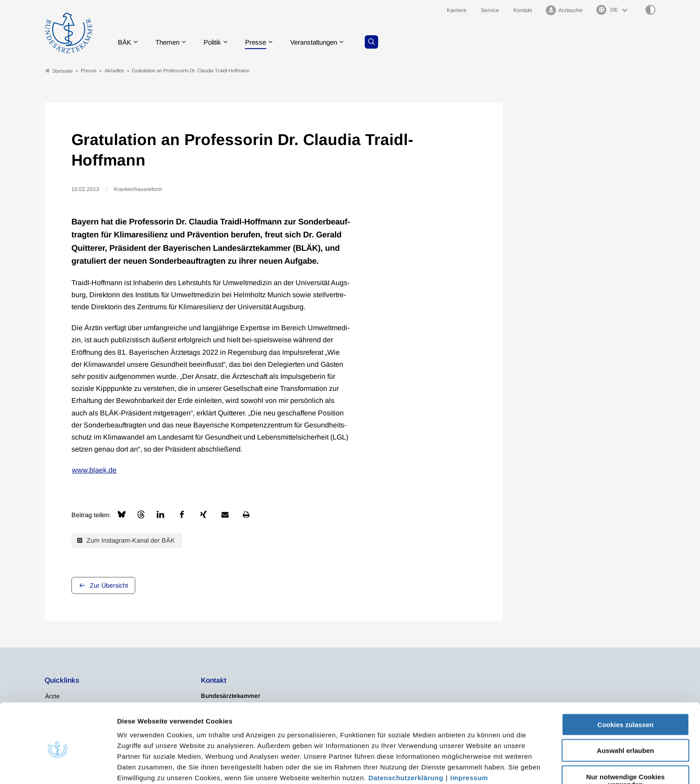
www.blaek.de (94, 471)
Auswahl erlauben (625, 711)
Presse (263, 42)
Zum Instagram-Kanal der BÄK (126, 540)
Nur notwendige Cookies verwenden (625, 740)
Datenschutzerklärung (406, 737)
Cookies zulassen (625, 684)
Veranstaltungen (325, 42)
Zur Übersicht (109, 585)
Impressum (469, 737)
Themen (171, 42)
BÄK (127, 42)
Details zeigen (475, 766)
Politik (218, 42)
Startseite (59, 71)
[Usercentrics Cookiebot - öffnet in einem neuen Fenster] (58, 767)
